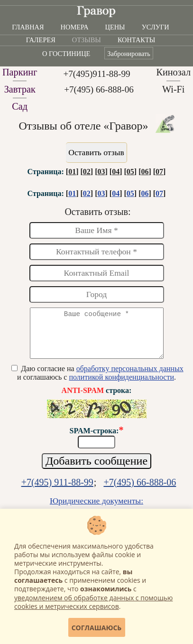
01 (72, 172)
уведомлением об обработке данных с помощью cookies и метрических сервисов (93, 602)
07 (159, 172)
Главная (28, 27)
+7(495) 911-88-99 (57, 491)
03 (101, 172)
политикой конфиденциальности (121, 386)
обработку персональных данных (130, 377)
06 (145, 172)
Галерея (41, 40)
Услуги (156, 27)
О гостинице (66, 54)
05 (130, 172)
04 (116, 172)
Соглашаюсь (97, 628)
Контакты (136, 40)
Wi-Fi (174, 89)
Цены (115, 27)
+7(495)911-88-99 (96, 74)
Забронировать (129, 54)
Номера (75, 27)
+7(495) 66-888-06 (99, 89)
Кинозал (173, 72)
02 (87, 172)
